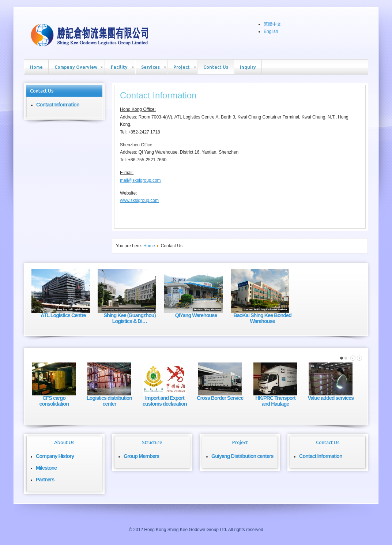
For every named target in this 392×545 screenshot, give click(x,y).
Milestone (46, 468)
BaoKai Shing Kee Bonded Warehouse (262, 318)
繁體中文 (272, 24)
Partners (45, 480)
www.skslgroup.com (139, 200)
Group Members (141, 456)
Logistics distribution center (109, 401)
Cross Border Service (220, 398)
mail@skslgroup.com (140, 180)
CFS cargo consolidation (54, 401)
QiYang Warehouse (196, 315)
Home (149, 246)
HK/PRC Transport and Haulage (275, 401)
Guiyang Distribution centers (242, 456)
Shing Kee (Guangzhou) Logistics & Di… (129, 318)
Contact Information (58, 105)
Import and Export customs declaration (165, 401)
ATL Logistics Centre (63, 315)
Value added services (331, 398)
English (271, 31)
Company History (55, 456)
